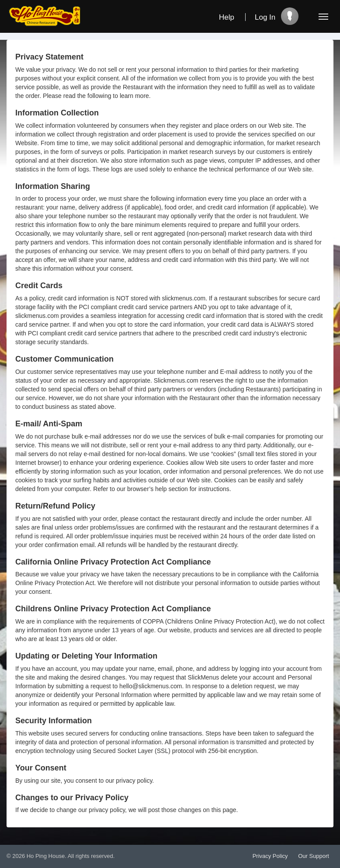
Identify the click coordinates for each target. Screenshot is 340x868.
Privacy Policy (270, 856)
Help (227, 17)
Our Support (314, 856)
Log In (265, 17)
